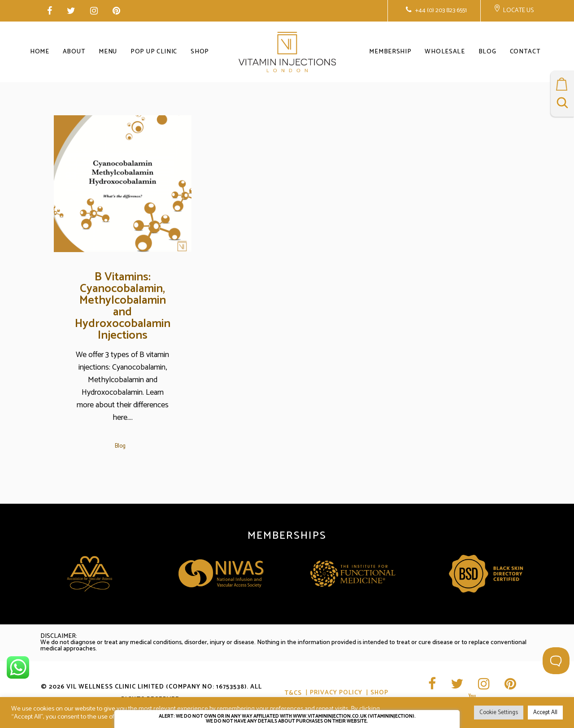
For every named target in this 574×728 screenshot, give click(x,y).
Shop (379, 693)
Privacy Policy (336, 693)
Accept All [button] (545, 713)
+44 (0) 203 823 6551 (440, 11)
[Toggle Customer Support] (556, 661)
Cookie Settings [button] (499, 713)
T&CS (293, 693)
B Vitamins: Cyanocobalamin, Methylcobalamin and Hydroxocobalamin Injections (123, 306)
